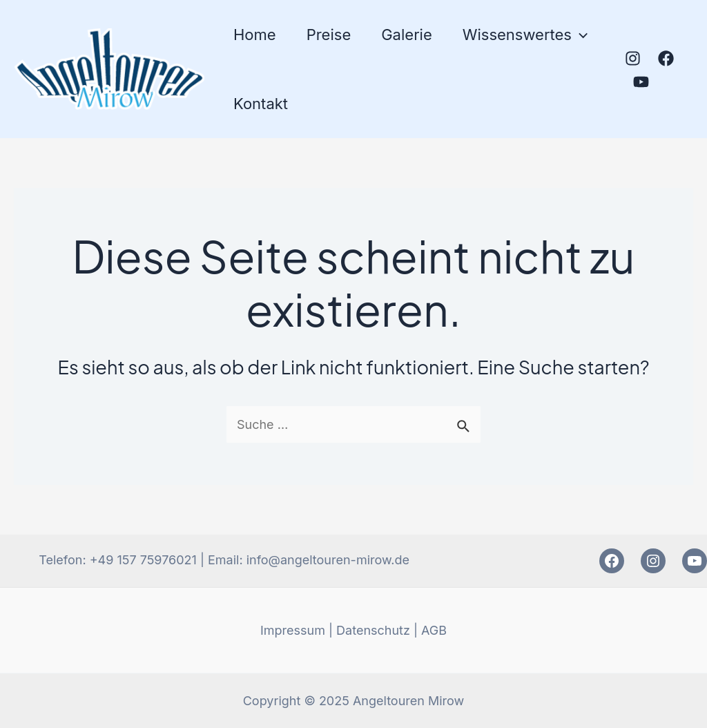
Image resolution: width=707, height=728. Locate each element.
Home (255, 35)
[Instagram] (633, 58)
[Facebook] (666, 58)
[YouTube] (641, 82)
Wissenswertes (525, 35)
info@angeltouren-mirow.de (328, 560)
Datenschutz (373, 630)
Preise (329, 35)
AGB (434, 630)
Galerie (407, 35)
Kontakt (261, 104)
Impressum (293, 630)
